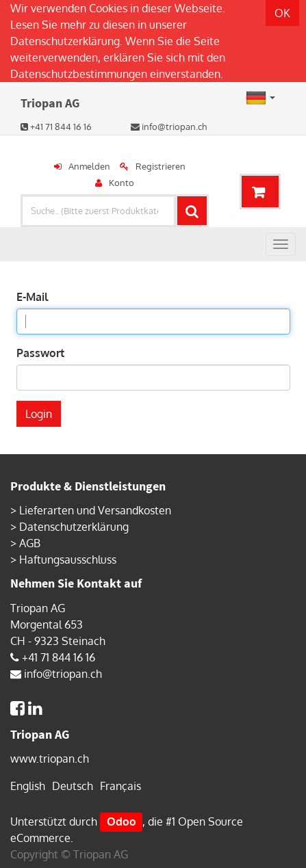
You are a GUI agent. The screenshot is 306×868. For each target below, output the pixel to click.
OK (282, 13)
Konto (122, 183)
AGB (30, 543)
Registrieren (161, 166)
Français (120, 786)
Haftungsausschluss (68, 560)
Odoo (122, 821)
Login (39, 414)
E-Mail (32, 297)
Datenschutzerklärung (65, 41)
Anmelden (89, 166)
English (28, 786)
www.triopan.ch (50, 759)
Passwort (40, 353)
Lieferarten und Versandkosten (95, 510)
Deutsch (73, 786)
